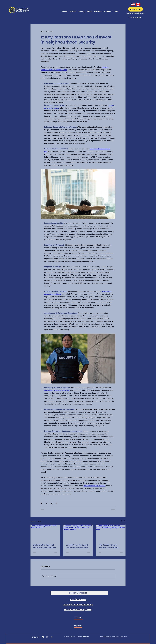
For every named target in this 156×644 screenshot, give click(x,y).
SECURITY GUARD (75, 637)
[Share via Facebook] (42, 503)
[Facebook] (43, 637)
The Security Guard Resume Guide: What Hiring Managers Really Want (110, 546)
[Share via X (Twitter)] (47, 503)
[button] (136, 9)
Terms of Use (123, 637)
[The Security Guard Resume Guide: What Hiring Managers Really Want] (111, 533)
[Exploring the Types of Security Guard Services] (45, 533)
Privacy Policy (115, 637)
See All (123, 521)
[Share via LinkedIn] (51, 503)
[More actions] (114, 32)
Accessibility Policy (105, 637)
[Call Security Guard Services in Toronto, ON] (129, 17)
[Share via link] (56, 503)
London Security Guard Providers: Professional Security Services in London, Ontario (77, 546)
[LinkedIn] (47, 637)
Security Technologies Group (78, 605)
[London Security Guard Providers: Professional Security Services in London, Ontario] (78, 533)
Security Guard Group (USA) (78, 609)
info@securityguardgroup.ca (135, 13)
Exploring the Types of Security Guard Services (44, 546)
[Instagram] (52, 637)
